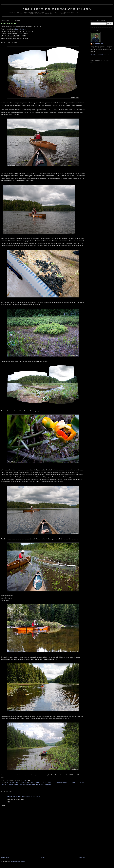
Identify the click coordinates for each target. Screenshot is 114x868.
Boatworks (14, 783)
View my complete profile (100, 55)
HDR (74, 783)
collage (50, 783)
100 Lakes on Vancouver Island (57, 9)
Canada (33, 783)
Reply (8, 802)
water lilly (40, 784)
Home (43, 858)
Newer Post (5, 858)
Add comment (7, 806)
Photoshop (80, 783)
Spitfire (23, 784)
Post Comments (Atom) (18, 862)
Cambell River (24, 783)
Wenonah (48, 784)
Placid (4, 784)
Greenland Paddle (61, 783)
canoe (39, 783)
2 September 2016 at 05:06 (31, 796)
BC (8, 783)
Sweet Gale (31, 784)
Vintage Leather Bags (14, 796)
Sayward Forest (13, 784)
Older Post (82, 858)
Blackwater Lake (9, 24)
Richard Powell (99, 44)
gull (70, 783)
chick (44, 783)
